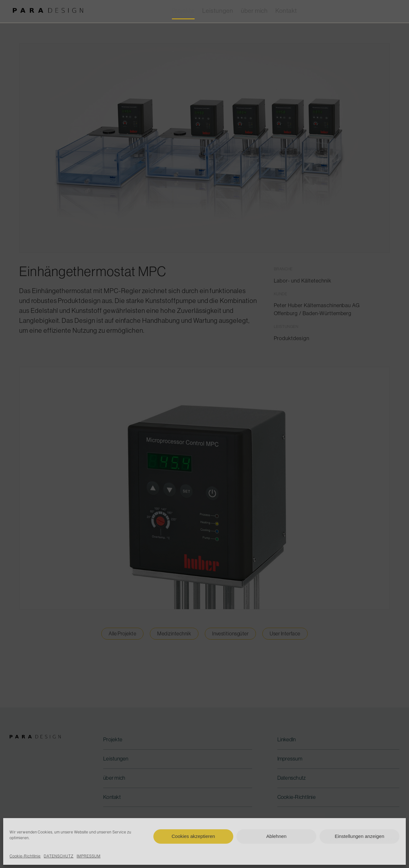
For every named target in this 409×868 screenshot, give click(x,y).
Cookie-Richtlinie (25, 856)
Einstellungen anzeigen (359, 836)
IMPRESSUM (89, 856)
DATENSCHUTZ (59, 856)
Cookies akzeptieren (193, 836)
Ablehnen (276, 836)
